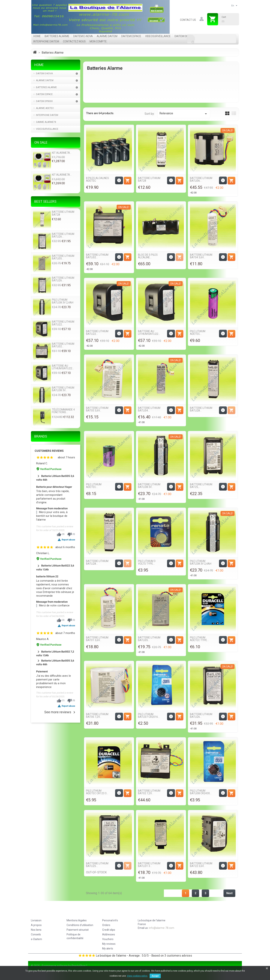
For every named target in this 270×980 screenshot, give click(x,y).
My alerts (108, 949)
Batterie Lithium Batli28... (201, 409)
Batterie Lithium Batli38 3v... (149, 486)
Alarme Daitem (107, 36)
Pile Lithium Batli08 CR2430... (201, 792)
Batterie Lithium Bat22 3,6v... (201, 865)
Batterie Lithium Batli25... (97, 865)
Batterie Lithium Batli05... (149, 639)
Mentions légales (77, 920)
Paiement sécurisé (78, 930)
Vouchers (108, 939)
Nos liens (36, 930)
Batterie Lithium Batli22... (97, 333)
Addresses (109, 934)
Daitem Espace (131, 36)
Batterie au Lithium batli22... (149, 333)
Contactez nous (74, 41)
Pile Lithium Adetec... (198, 333)
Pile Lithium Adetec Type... (199, 639)
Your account (115, 913)
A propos (36, 925)
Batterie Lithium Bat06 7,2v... (97, 716)
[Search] (211, 39)
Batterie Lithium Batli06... (201, 179)
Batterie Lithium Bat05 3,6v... (97, 409)
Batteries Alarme (57, 36)
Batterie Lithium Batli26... (201, 716)
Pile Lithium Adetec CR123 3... (97, 792)
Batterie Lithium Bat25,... (201, 486)
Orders (106, 925)
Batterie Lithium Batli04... (149, 409)
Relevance (184, 114)
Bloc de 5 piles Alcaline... (148, 256)
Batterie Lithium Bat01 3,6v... (97, 639)
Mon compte (98, 41)
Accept (155, 976)
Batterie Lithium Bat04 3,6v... (201, 256)
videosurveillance (158, 36)
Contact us (188, 20)
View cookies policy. (137, 976)
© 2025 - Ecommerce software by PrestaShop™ (59, 966)
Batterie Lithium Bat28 (149, 179)
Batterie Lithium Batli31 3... (149, 865)
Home (37, 36)
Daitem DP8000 (184, 36)
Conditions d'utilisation (80, 925)
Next (229, 893)
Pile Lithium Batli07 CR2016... (149, 716)
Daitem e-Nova (83, 36)
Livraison (36, 920)
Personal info (110, 920)
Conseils (36, 934)
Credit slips (109, 930)
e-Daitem (36, 939)
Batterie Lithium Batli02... (97, 256)
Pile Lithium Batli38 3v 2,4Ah (201, 562)
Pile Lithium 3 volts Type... (147, 562)
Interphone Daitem (46, 41)
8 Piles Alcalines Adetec (97, 179)
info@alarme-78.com (162, 928)
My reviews (109, 944)
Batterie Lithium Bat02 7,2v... (149, 792)
